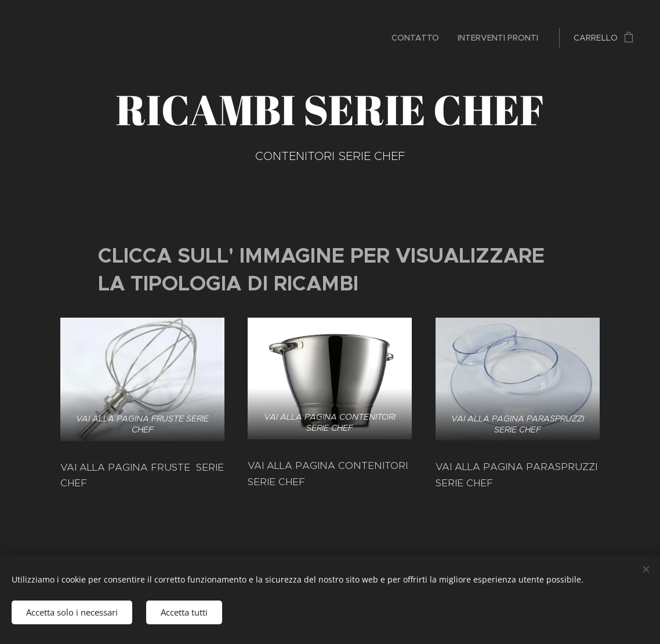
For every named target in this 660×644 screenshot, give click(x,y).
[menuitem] (418, 38)
